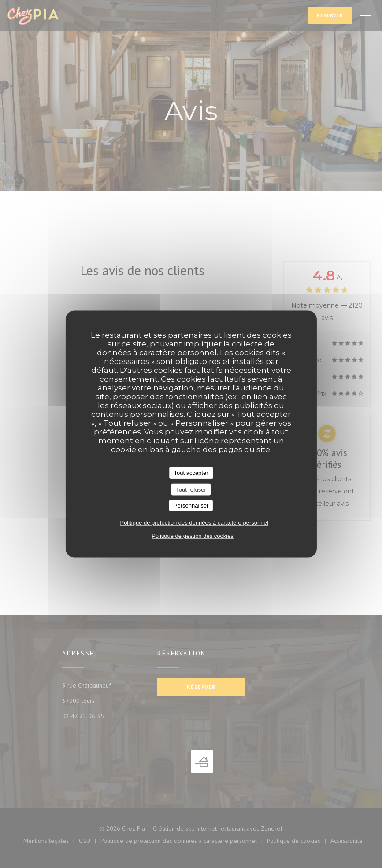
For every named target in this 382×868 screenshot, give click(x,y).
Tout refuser (191, 489)
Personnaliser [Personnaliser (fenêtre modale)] (191, 506)
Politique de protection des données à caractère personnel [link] (194, 522)
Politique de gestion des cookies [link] (193, 535)
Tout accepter (191, 473)
